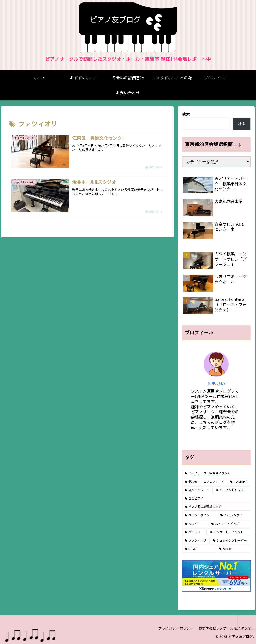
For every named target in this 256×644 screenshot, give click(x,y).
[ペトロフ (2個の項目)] (195, 532)
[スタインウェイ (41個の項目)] (198, 490)
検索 (186, 114)
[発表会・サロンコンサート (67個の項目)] (205, 482)
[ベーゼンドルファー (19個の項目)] (232, 490)
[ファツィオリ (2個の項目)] (196, 541)
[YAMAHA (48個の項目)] (239, 482)
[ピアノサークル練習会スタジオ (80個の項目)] (216, 473)
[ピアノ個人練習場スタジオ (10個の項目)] (216, 507)
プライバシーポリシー (176, 628)
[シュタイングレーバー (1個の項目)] (230, 541)
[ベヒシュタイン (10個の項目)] (200, 515)
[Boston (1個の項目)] (233, 549)
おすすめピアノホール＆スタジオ (225, 628)
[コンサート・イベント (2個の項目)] (229, 532)
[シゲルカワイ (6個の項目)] (234, 515)
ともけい (216, 384)
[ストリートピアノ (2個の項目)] (230, 524)
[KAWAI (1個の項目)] (199, 549)
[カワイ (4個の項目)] (195, 524)
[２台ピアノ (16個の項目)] (216, 499)
